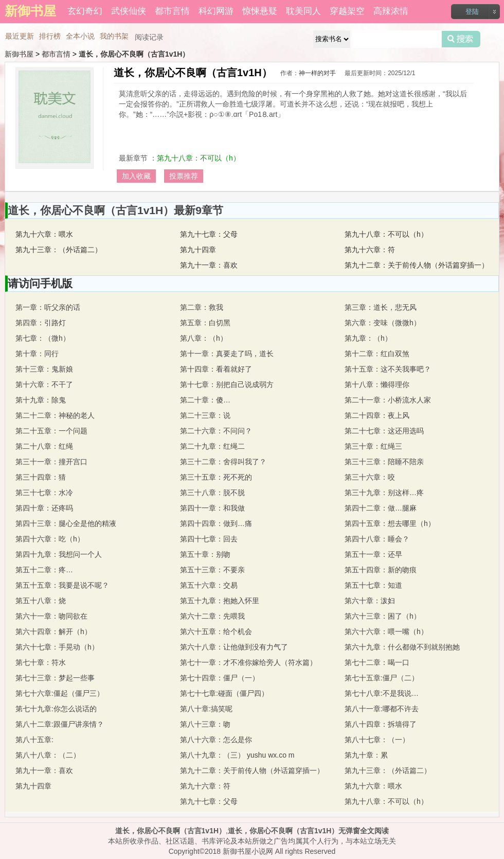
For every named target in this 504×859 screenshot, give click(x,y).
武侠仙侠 (129, 11)
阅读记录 (149, 37)
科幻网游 (216, 11)
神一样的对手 (317, 73)
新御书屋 (19, 54)
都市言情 (172, 11)
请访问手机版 (40, 283)
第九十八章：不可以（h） (199, 158)
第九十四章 (198, 250)
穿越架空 (347, 11)
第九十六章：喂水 (44, 234)
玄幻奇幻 (85, 11)
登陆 (472, 12)
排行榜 (50, 36)
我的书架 (114, 36)
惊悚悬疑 (260, 11)
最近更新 (20, 36)
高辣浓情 (391, 11)
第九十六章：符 (370, 250)
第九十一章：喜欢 (209, 265)
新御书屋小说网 (248, 851)
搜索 (461, 39)
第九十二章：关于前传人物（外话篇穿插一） (417, 265)
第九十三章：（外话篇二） (59, 250)
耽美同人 (303, 11)
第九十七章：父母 (209, 234)
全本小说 (80, 36)
